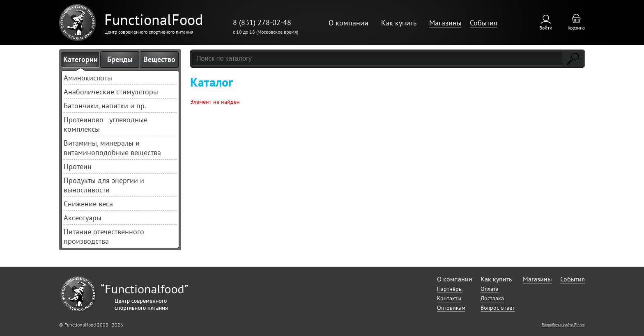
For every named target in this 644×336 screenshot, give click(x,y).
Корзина (576, 28)
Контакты (449, 298)
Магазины (445, 23)
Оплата (490, 289)
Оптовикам (451, 308)
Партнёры (450, 289)
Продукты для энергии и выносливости (104, 185)
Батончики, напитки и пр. (105, 106)
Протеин (78, 166)
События (484, 23)
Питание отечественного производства (104, 236)
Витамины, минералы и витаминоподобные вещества (112, 148)
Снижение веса (88, 204)
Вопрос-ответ (498, 308)
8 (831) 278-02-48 (262, 22)
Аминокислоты (88, 78)
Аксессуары (83, 218)
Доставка (492, 298)
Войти (546, 28)
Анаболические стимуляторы (111, 92)
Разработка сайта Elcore (563, 325)
